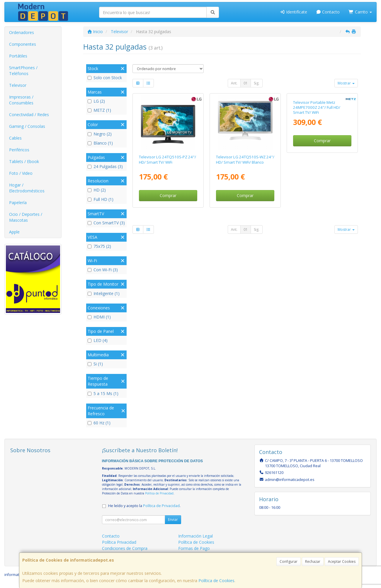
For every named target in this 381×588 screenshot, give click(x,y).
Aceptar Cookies (342, 561)
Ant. (234, 83)
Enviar (173, 520)
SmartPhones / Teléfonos (23, 71)
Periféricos (19, 150)
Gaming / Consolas (27, 126)
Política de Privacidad (159, 493)
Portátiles (18, 56)
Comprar (168, 195)
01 (246, 83)
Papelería (18, 203)
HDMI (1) (99, 317)
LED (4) (98, 340)
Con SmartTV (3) (106, 223)
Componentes (23, 44)
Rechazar (313, 561)
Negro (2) (100, 134)
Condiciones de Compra (125, 548)
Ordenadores (22, 32)
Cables (15, 138)
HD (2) (97, 190)
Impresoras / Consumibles (21, 100)
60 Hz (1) (99, 423)
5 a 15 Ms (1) (103, 393)
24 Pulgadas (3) (105, 166)
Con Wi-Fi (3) (103, 270)
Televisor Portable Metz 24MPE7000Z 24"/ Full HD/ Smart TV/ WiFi (317, 162)
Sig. (257, 83)
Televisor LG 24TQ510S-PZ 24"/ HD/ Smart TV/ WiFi (167, 159)
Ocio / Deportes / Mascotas (26, 217)
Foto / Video (21, 173)
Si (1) (95, 364)
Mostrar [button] (346, 83)
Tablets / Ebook (24, 161)
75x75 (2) (99, 246)
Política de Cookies (216, 581)
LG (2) (96, 101)
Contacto (328, 12)
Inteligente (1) (104, 293)
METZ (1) (99, 110)
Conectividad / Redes (29, 115)
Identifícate (293, 12)
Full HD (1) (101, 199)
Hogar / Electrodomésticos (27, 188)
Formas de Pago (194, 548)
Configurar (289, 561)
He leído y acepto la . (144, 506)
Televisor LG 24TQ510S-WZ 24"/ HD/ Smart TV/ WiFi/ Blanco (245, 159)
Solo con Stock (105, 78)
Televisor (18, 85)
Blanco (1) (100, 143)
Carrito (360, 12)
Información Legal (195, 536)
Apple (14, 232)
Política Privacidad (119, 542)
